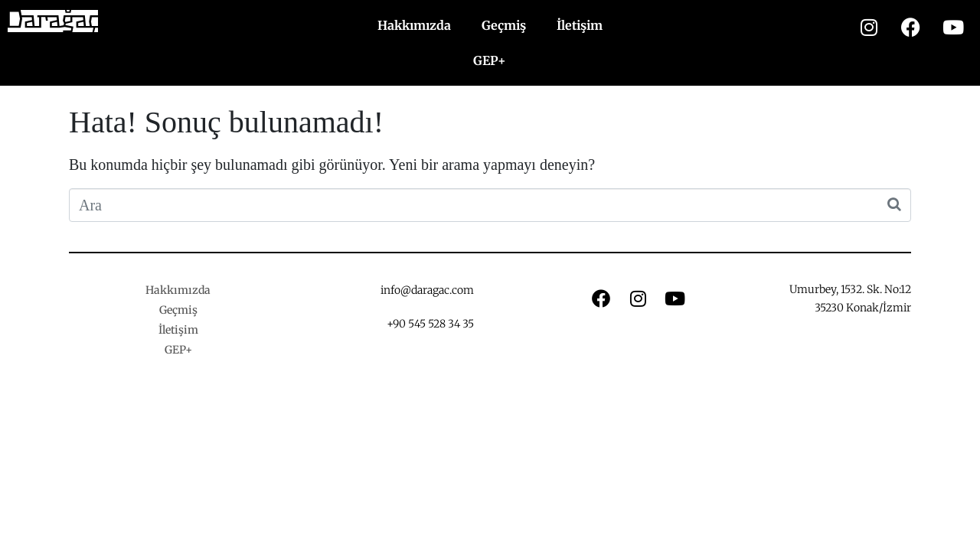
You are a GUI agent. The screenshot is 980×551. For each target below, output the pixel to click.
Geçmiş (504, 25)
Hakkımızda (414, 25)
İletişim (580, 25)
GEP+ (490, 60)
